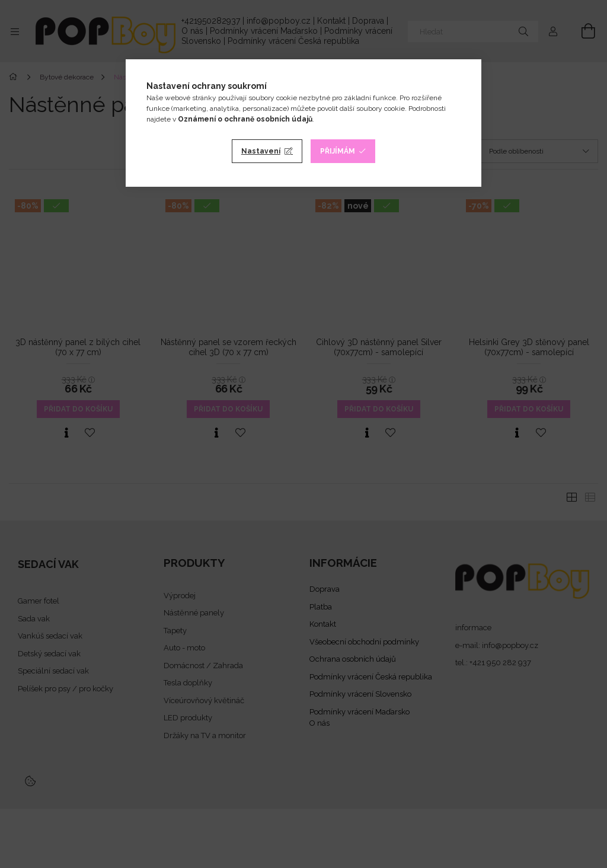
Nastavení (261, 151)
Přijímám (338, 151)
